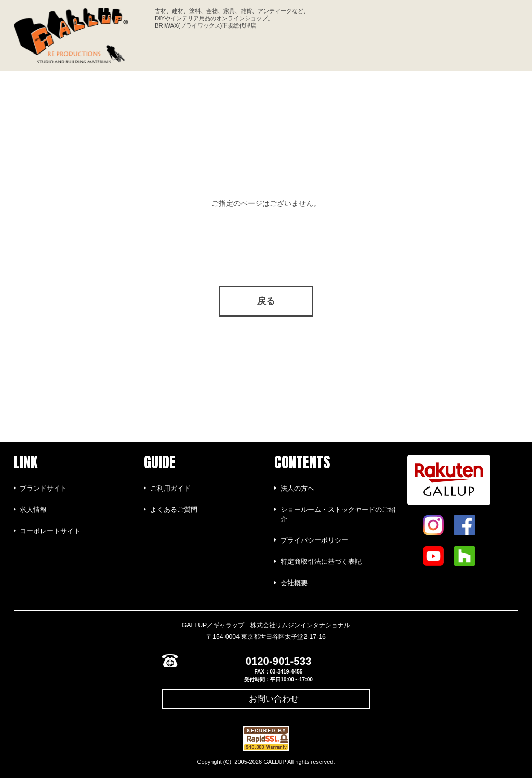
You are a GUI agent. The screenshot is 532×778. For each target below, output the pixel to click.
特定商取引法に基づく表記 (321, 562)
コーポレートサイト (50, 531)
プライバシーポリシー (314, 540)
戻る (266, 301)
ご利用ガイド (170, 488)
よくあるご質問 (174, 510)
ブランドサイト (43, 488)
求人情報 (33, 510)
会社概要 (294, 583)
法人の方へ (297, 488)
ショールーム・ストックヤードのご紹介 (338, 514)
